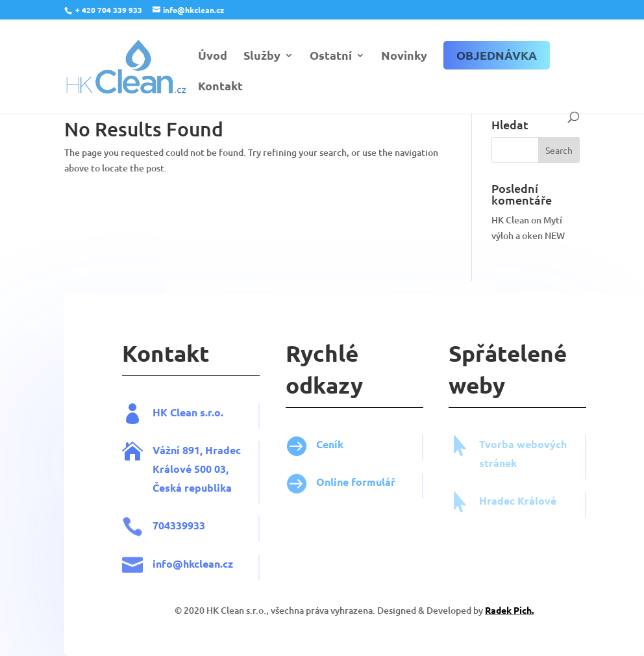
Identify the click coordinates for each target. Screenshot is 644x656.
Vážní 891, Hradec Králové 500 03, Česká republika (213, 469)
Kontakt (220, 87)
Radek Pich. (526, 610)
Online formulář (372, 482)
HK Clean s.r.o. (204, 412)
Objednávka (497, 55)
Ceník (346, 444)
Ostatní (331, 57)
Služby (262, 57)
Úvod (213, 57)
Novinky (404, 57)
